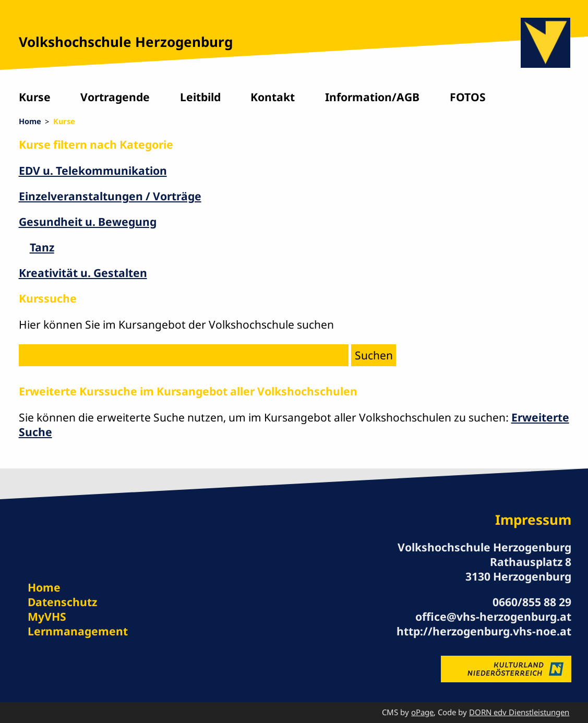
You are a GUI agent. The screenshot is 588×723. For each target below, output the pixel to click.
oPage (422, 712)
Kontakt (273, 97)
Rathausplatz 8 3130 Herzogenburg (518, 569)
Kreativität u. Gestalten (83, 273)
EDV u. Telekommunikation (93, 170)
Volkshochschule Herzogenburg (126, 42)
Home (30, 121)
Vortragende (115, 97)
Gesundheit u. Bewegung (88, 221)
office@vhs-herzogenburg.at (493, 616)
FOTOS (468, 97)
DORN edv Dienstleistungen (519, 712)
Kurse (35, 97)
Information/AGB (372, 97)
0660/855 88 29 (532, 602)
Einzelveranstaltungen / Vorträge (110, 196)
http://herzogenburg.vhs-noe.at (484, 631)
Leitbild (200, 97)
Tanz (42, 247)
